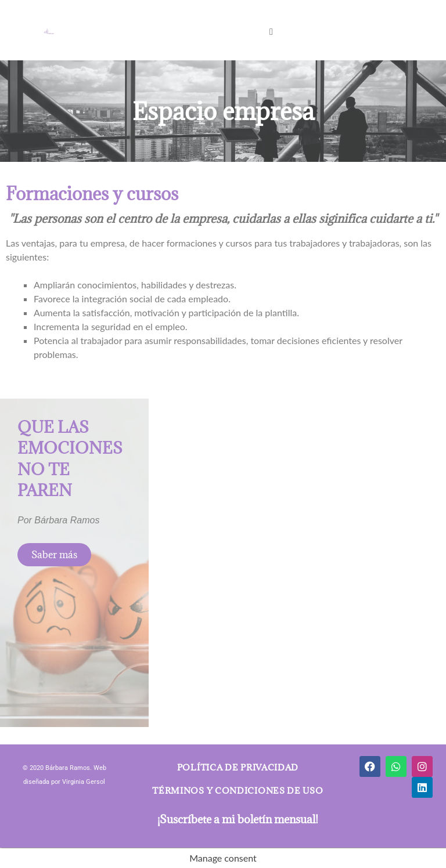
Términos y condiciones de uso (238, 791)
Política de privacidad (238, 767)
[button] (271, 31)
